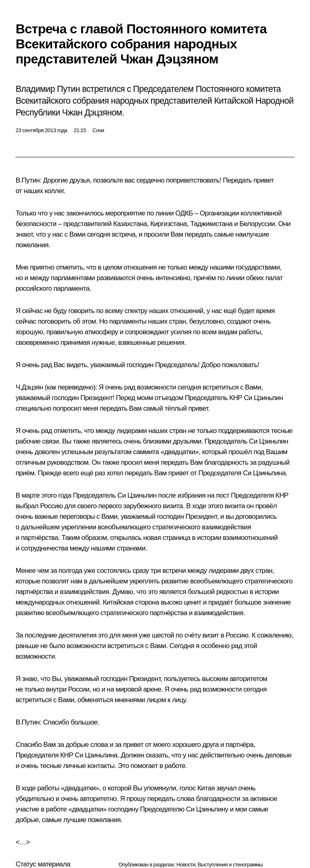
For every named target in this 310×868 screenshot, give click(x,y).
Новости (186, 865)
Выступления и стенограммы (230, 865)
